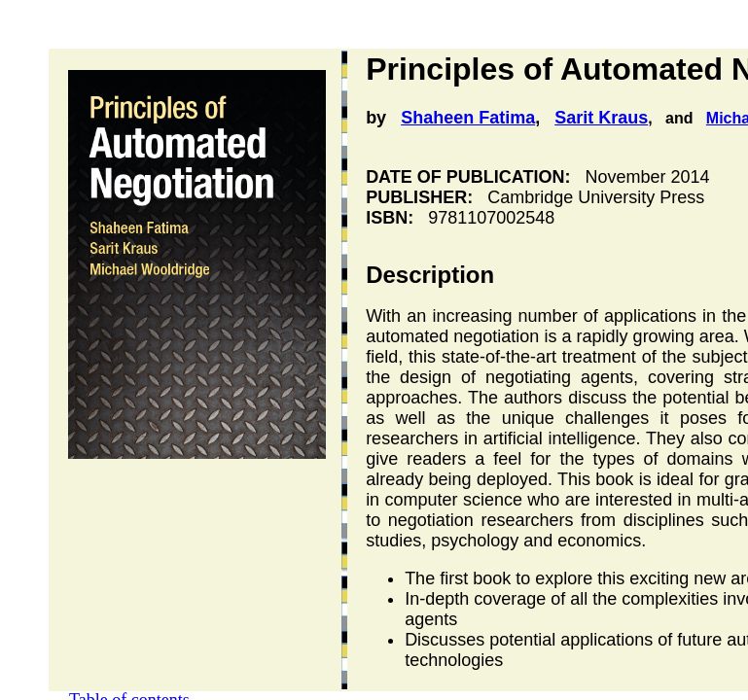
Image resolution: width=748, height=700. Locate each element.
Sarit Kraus (601, 118)
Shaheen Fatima (468, 118)
